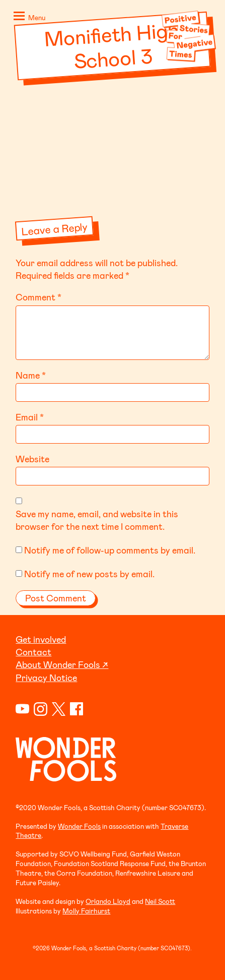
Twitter (59, 709)
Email (30, 417)
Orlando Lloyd (108, 901)
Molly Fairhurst (86, 911)
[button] (28, 18)
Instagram (41, 709)
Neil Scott (160, 901)
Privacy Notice (46, 678)
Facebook (77, 709)
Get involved (41, 639)
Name (31, 375)
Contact (33, 652)
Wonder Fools (79, 826)
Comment (39, 297)
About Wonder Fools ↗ (62, 664)
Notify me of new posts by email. (89, 574)
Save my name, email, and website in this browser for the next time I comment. (97, 520)
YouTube (22, 709)
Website (32, 459)
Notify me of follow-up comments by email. (110, 550)
